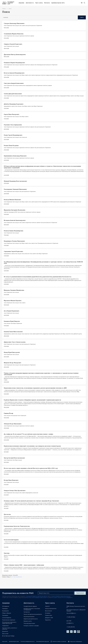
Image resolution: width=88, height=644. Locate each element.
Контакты (70, 603)
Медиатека (48, 620)
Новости (47, 606)
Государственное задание (30, 606)
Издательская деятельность (31, 619)
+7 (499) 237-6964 (71, 617)
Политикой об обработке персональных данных (37, 596)
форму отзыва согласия (41, 598)
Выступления (48, 611)
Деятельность (29, 603)
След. (16, 577)
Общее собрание (7, 613)
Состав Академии (7, 618)
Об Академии (6, 606)
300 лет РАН (5, 634)
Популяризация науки (29, 623)
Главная (4, 9)
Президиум (5, 615)
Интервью (48, 613)
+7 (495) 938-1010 (71, 627)
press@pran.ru (69, 598)
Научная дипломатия (29, 617)
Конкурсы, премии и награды (31, 626)
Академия (6, 603)
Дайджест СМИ (49, 618)
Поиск (10, 9)
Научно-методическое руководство (33, 614)
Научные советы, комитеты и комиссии (10, 629)
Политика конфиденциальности (28, 641)
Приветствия (49, 615)
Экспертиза (27, 612)
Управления (5, 626)
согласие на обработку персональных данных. (61, 596)
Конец (20, 577)
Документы (5, 631)
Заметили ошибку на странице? (58, 642)
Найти (82, 17)
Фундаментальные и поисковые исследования (32, 609)
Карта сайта (5, 641)
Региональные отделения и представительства (9, 623)
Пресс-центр (50, 603)
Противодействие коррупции (43, 641)
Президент (5, 609)
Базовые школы (28, 621)
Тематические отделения (9, 620)
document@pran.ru (71, 613)
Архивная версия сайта (14, 641)
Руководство (5, 611)
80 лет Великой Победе (8, 636)
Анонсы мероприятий (51, 609)
